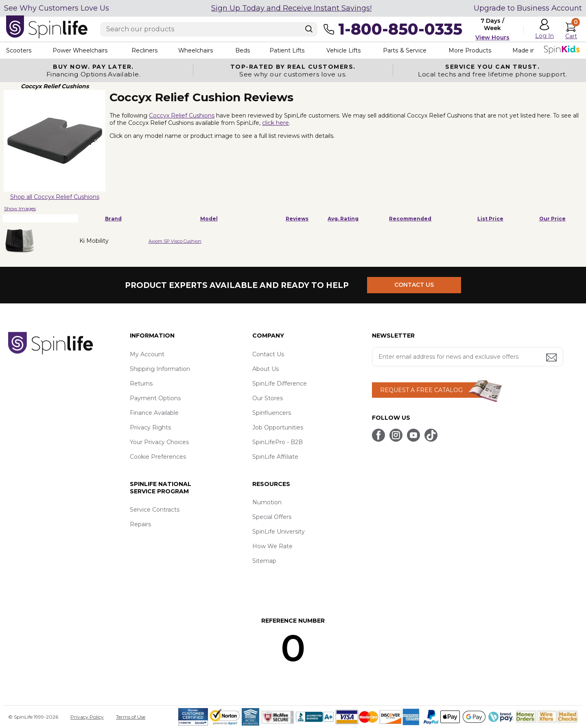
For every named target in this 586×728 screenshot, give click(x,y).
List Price (490, 219)
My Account (147, 354)
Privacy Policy (87, 717)
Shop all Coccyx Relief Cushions (55, 197)
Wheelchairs (197, 50)
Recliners (145, 50)
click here (276, 123)
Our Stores (268, 398)
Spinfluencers (272, 413)
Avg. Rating (343, 219)
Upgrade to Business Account (528, 8)
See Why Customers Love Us (57, 8)
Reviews (297, 219)
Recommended (410, 219)
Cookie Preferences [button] (158, 457)
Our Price (552, 219)
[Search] (309, 29)
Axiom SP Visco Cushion (175, 241)
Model (209, 219)
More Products (472, 50)
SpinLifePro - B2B (278, 442)
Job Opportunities (278, 427)
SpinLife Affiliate (275, 457)
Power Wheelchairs (81, 50)
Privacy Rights (150, 427)
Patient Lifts (288, 50)
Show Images (20, 208)
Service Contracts (155, 510)
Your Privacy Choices (159, 442)
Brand (113, 219)
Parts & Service (407, 50)
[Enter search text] (209, 29)
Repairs (140, 524)
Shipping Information (160, 369)
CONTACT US (414, 285)
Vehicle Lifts (345, 50)
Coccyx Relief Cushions (182, 116)
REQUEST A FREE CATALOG (421, 390)
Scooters (19, 50)
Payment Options (155, 398)
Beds (244, 50)
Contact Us (268, 354)
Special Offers (272, 517)
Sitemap (264, 561)
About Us (266, 369)
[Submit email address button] (552, 358)
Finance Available (154, 413)
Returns (141, 384)
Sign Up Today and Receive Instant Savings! (291, 8)
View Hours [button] (492, 37)
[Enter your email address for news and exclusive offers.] (468, 357)
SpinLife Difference (280, 384)
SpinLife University (279, 532)
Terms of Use (131, 717)
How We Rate (272, 546)
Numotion (267, 502)
